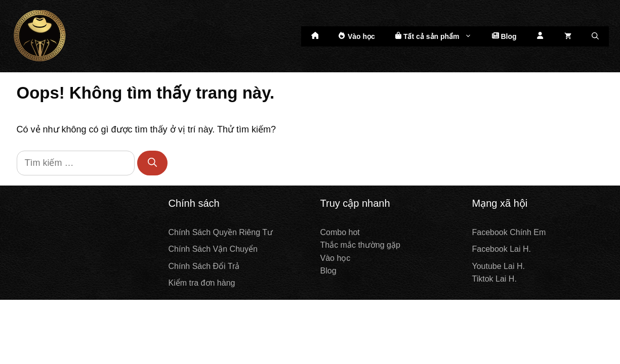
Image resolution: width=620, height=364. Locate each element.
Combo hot (340, 232)
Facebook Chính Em (509, 232)
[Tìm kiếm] (152, 163)
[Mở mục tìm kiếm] (595, 36)
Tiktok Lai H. (494, 279)
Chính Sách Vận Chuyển (213, 249)
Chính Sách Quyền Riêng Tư (221, 232)
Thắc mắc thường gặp (360, 245)
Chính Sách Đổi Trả (204, 266)
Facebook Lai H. (502, 249)
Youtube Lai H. (499, 266)
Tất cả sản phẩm (439, 36)
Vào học (357, 36)
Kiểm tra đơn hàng (202, 283)
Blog (504, 36)
